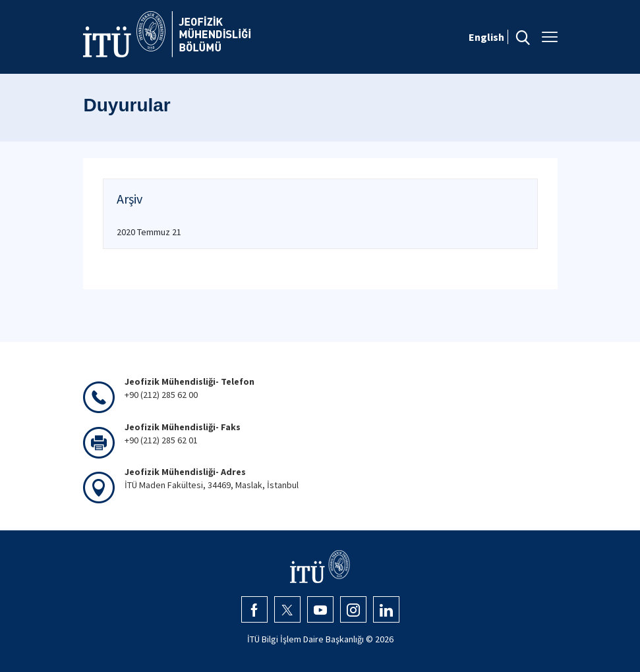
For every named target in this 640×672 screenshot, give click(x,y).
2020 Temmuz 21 (149, 232)
